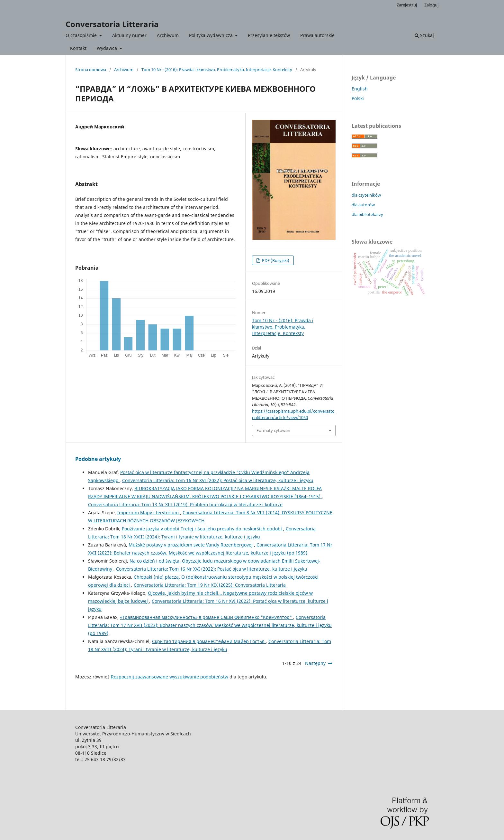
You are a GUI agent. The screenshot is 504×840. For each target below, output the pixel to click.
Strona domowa (91, 70)
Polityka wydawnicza (212, 35)
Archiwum (168, 35)
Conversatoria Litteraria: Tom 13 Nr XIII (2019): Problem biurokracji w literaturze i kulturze (185, 504)
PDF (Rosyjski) (275, 260)
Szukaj (424, 35)
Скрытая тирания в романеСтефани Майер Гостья (209, 641)
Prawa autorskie (317, 35)
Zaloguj (431, 5)
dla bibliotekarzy (367, 214)
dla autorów (363, 205)
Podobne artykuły (98, 459)
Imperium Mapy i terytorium (149, 513)
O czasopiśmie (82, 35)
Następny (315, 663)
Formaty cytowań (273, 430)
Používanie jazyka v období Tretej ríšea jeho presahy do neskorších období (203, 529)
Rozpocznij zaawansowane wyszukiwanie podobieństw (170, 677)
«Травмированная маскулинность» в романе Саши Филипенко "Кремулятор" (207, 617)
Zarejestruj (407, 5)
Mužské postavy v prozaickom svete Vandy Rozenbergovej (191, 545)
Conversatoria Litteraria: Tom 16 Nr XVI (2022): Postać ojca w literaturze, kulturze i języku (218, 480)
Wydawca (108, 48)
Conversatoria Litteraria (112, 24)
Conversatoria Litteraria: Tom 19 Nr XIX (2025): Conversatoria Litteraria (210, 585)
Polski (358, 98)
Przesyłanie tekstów (269, 35)
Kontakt (78, 48)
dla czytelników (366, 195)
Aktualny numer (129, 35)
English (360, 89)
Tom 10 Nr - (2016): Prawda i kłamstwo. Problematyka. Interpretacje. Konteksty (217, 70)
